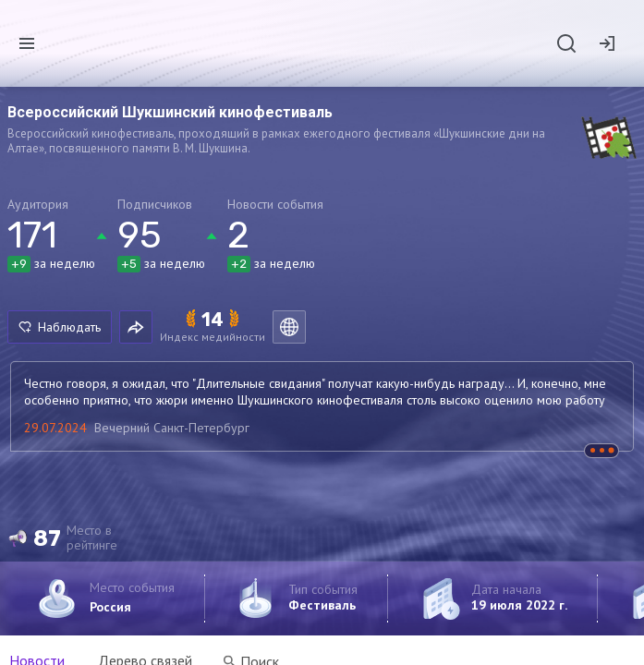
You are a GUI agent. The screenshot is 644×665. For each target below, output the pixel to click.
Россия (110, 607)
